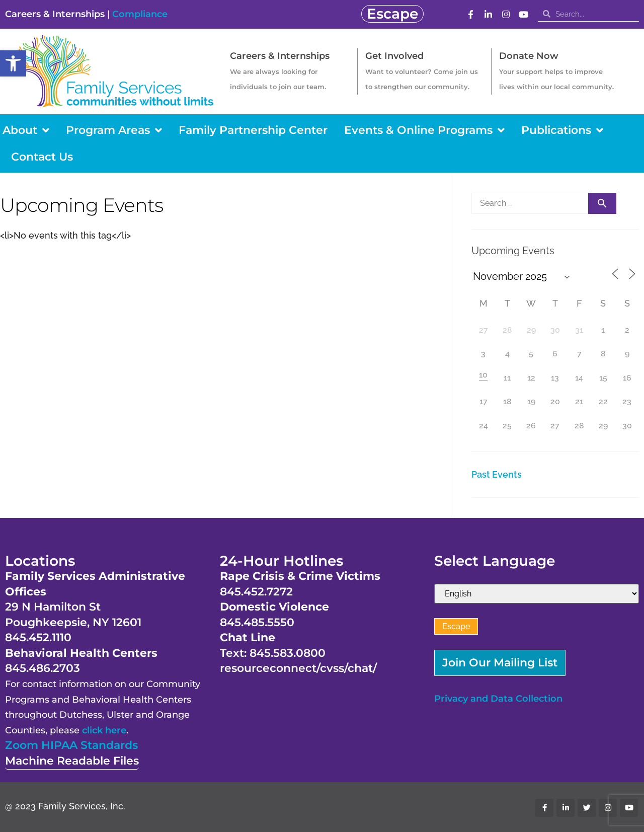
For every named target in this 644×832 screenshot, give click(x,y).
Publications (562, 130)
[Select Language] (537, 594)
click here (104, 730)
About (26, 130)
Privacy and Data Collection (498, 699)
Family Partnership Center (253, 130)
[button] (13, 63)
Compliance (140, 14)
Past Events (497, 474)
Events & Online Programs (424, 130)
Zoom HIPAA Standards (71, 745)
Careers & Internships (55, 14)
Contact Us (42, 157)
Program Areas (114, 130)
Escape (456, 626)
